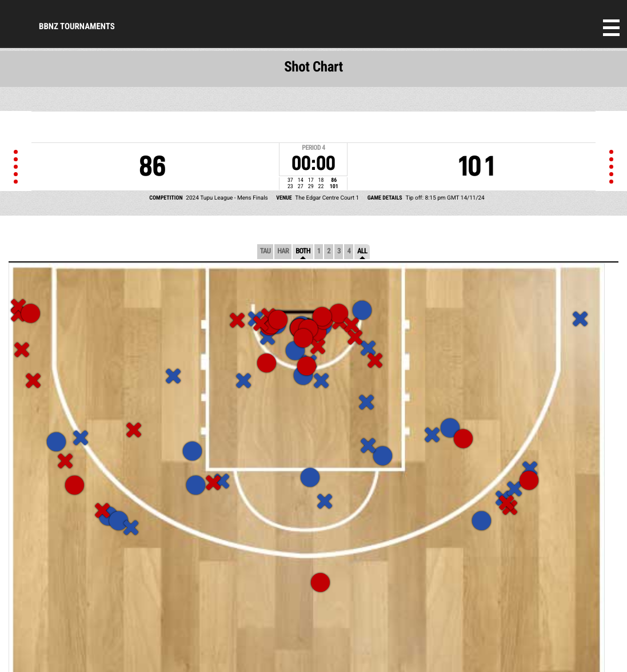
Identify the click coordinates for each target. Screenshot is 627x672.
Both (303, 251)
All (362, 251)
